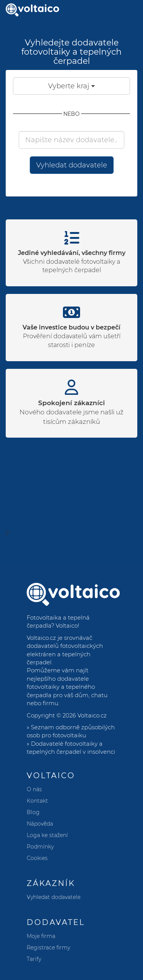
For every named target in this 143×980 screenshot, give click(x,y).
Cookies (37, 858)
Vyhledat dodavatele (72, 165)
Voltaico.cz (92, 715)
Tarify (34, 959)
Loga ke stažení (47, 835)
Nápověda (40, 824)
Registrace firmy (48, 948)
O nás (34, 789)
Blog (33, 812)
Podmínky (40, 847)
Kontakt (37, 801)
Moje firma (41, 936)
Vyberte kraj (71, 86)
